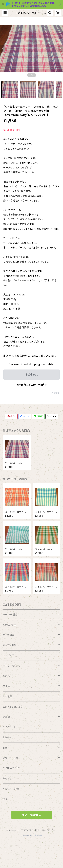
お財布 (6, 676)
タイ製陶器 (9, 635)
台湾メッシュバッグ (13, 707)
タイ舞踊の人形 (11, 768)
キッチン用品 (10, 645)
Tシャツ (7, 737)
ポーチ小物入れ (11, 666)
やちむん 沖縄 (11, 789)
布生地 (6, 686)
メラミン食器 (9, 625)
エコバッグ (8, 656)
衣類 (5, 748)
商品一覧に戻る (32, 815)
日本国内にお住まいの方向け (32, 385)
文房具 (6, 717)
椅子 (5, 799)
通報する (56, 393)
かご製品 (7, 697)
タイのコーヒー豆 (12, 727)
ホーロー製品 (10, 615)
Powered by (32, 836)
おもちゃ (7, 778)
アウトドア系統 (11, 758)
